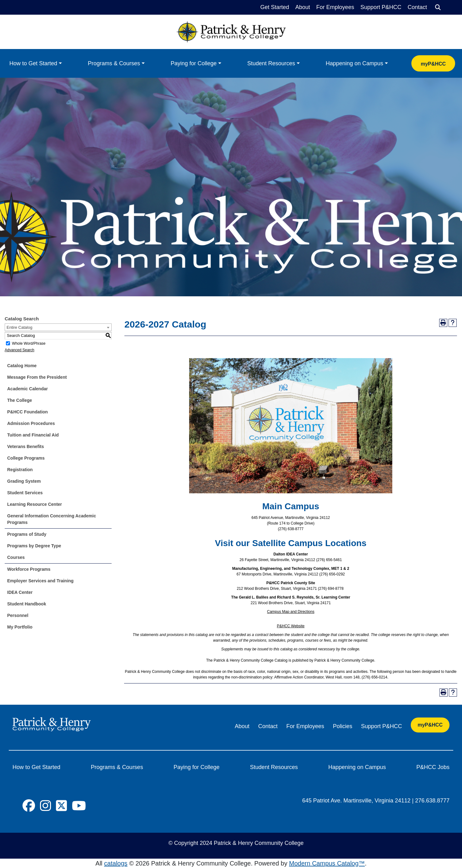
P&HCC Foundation (28, 412)
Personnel (18, 615)
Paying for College (194, 63)
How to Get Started (33, 63)
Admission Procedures (31, 423)
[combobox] (58, 327)
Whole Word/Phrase (29, 343)
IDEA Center (20, 592)
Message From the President (37, 377)
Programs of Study (27, 534)
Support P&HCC (381, 7)
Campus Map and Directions (291, 612)
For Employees (335, 7)
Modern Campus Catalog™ (327, 863)
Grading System (24, 481)
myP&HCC (433, 64)
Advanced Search (20, 350)
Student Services (25, 493)
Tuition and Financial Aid (33, 435)
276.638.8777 (432, 801)
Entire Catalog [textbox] (19, 327)
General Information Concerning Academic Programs (52, 519)
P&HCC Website (291, 626)
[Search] (438, 7)
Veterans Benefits (26, 446)
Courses (16, 557)
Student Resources (271, 63)
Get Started (275, 7)
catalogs (116, 863)
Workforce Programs (29, 569)
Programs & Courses (114, 63)
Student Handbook (27, 604)
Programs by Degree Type (34, 546)
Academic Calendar (28, 389)
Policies (343, 726)
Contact (417, 7)
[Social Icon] (29, 806)
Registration (20, 470)
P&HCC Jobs (433, 767)
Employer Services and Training (40, 581)
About (303, 7)
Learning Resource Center (35, 504)
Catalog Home (22, 366)
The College (20, 400)
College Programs (26, 458)
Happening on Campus (354, 63)
